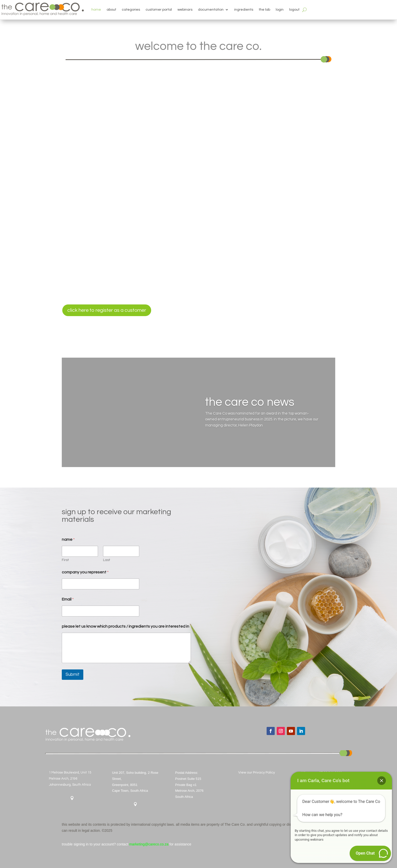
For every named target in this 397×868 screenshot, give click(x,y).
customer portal (159, 10)
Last (107, 560)
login (280, 10)
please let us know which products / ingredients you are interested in (125, 626)
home (96, 10)
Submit (73, 674)
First (65, 560)
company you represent (85, 572)
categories (131, 10)
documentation (211, 10)
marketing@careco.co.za (149, 844)
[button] (382, 781)
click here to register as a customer (107, 310)
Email (68, 599)
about (111, 10)
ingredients (244, 10)
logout (294, 10)
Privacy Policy (264, 773)
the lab (264, 10)
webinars (185, 10)
